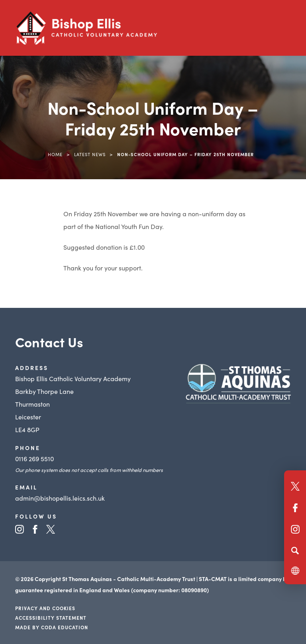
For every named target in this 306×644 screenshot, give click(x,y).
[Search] (295, 550)
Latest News (90, 154)
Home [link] (55, 154)
